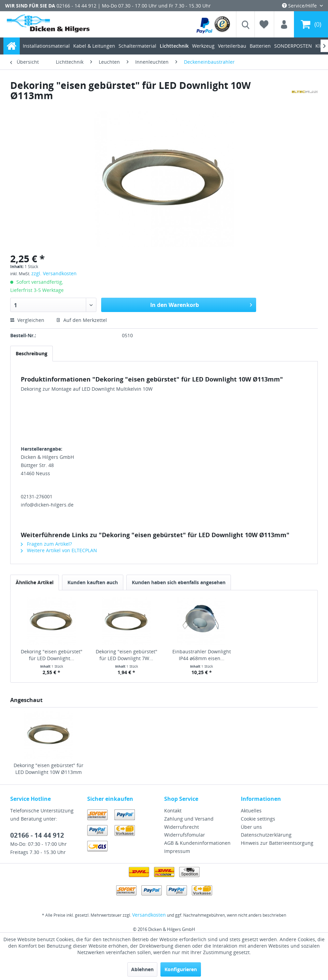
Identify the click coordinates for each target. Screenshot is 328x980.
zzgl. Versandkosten (54, 273)
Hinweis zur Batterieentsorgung (277, 843)
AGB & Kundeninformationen (197, 843)
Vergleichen (27, 320)
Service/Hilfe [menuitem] (300, 6)
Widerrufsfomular (185, 835)
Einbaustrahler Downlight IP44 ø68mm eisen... (202, 655)
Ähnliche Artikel (35, 582)
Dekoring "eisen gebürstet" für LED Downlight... (52, 655)
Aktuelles (251, 811)
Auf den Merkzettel (82, 320)
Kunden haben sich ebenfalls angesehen (179, 582)
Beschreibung (32, 353)
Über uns (251, 827)
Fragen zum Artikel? (46, 544)
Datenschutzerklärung (266, 835)
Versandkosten (149, 915)
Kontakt (173, 811)
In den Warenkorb (201, 304)
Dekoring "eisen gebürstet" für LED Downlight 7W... (127, 655)
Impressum (177, 851)
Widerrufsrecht (182, 827)
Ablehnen (142, 969)
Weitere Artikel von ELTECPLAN (59, 550)
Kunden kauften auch (93, 582)
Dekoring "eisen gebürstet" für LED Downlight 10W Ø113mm (49, 769)
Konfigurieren (181, 969)
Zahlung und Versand (189, 819)
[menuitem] (214, 24)
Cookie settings (258, 819)
